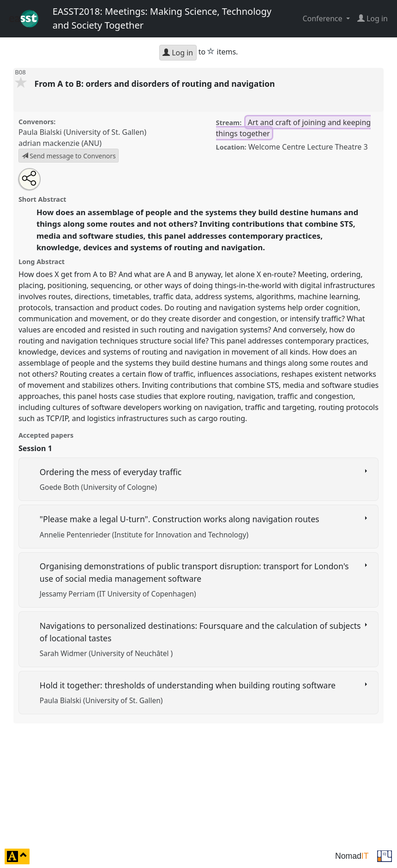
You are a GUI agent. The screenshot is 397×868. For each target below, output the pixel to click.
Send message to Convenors (69, 156)
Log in (178, 53)
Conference (323, 18)
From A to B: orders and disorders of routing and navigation (156, 84)
